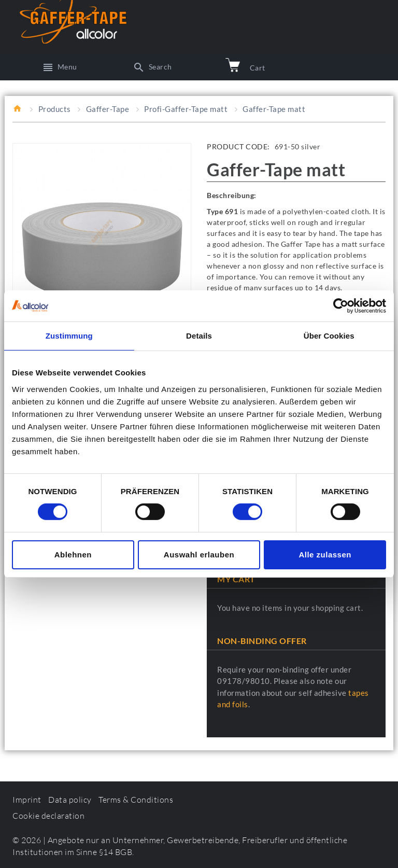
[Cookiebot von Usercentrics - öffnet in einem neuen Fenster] (341, 306)
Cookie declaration (48, 816)
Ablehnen (73, 555)
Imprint (27, 800)
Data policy (70, 800)
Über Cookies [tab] (329, 336)
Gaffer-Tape (108, 109)
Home (18, 108)
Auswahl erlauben (199, 555)
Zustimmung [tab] (69, 336)
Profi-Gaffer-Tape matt (186, 109)
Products (55, 109)
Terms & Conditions (136, 800)
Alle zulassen (325, 555)
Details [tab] (199, 336)
